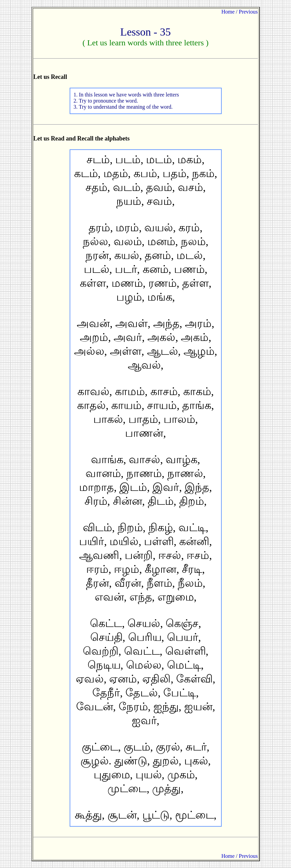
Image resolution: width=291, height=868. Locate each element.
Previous (248, 12)
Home (228, 12)
